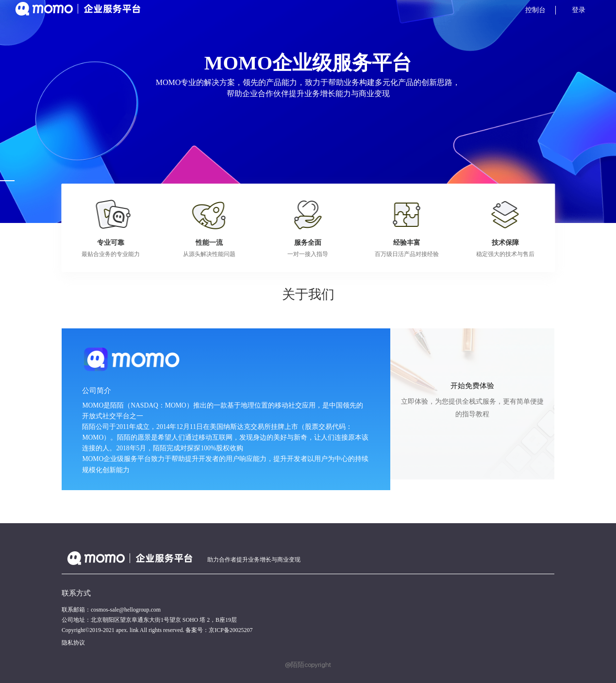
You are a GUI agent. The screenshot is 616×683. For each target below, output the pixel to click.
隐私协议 (73, 643)
